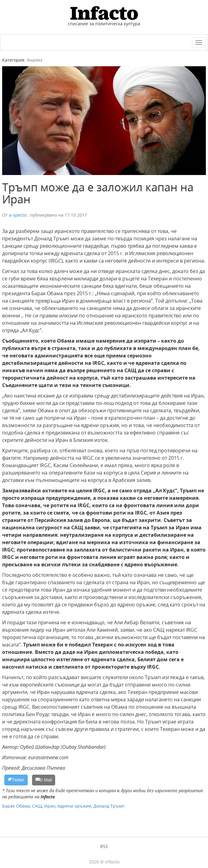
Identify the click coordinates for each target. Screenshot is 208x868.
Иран (50, 806)
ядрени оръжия (74, 806)
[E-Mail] (44, 780)
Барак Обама (16, 806)
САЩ (37, 806)
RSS (104, 846)
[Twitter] (16, 780)
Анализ (35, 60)
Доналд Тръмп (109, 806)
